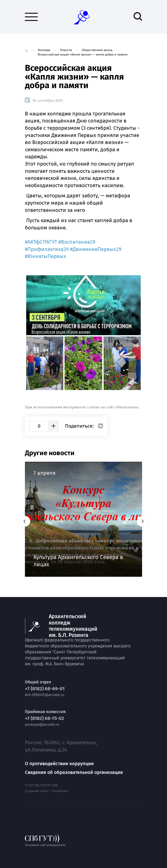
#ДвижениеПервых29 (96, 249)
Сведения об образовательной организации (74, 772)
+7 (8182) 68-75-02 (45, 718)
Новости (66, 50)
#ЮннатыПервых (45, 256)
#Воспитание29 (77, 242)
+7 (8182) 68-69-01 (45, 689)
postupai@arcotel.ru (42, 725)
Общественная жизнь (97, 50)
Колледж (44, 50)
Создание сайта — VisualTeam (46, 791)
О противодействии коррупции (59, 764)
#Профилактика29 (47, 249)
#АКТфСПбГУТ (41, 242)
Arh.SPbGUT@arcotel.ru (45, 695)
